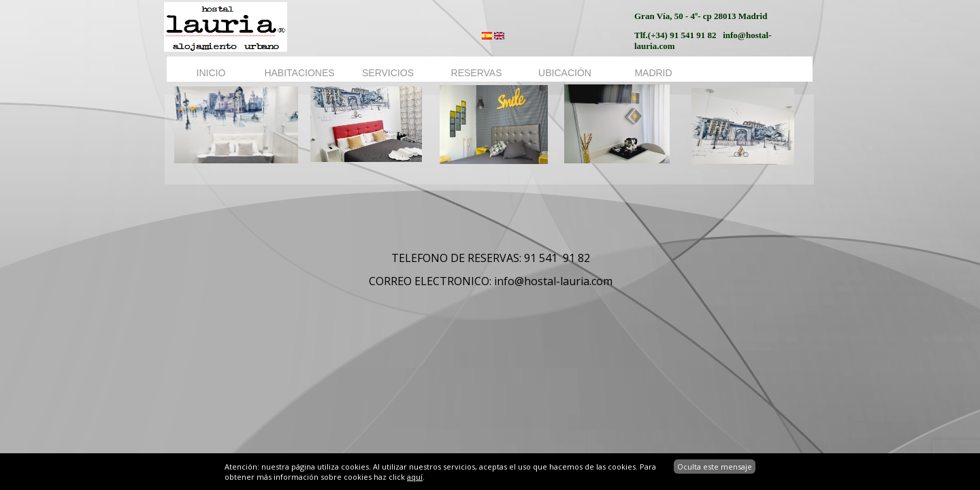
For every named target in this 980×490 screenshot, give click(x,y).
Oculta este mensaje (715, 467)
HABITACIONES (299, 73)
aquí (415, 477)
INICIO (211, 73)
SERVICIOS (388, 73)
